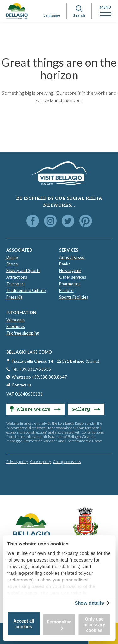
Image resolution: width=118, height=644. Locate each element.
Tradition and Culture (26, 290)
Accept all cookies (24, 624)
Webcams (15, 320)
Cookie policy (40, 462)
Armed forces (72, 257)
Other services (73, 277)
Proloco (66, 290)
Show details (89, 603)
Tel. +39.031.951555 (31, 369)
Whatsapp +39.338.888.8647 (39, 377)
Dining (12, 257)
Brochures (16, 326)
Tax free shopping (23, 333)
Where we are (35, 409)
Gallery (86, 409)
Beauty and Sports (23, 270)
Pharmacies (70, 284)
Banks (65, 264)
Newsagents (70, 270)
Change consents (67, 462)
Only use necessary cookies (94, 625)
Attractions (17, 277)
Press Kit (14, 297)
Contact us (22, 385)
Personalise (59, 625)
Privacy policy (17, 462)
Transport (16, 284)
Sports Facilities (74, 297)
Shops (12, 264)
